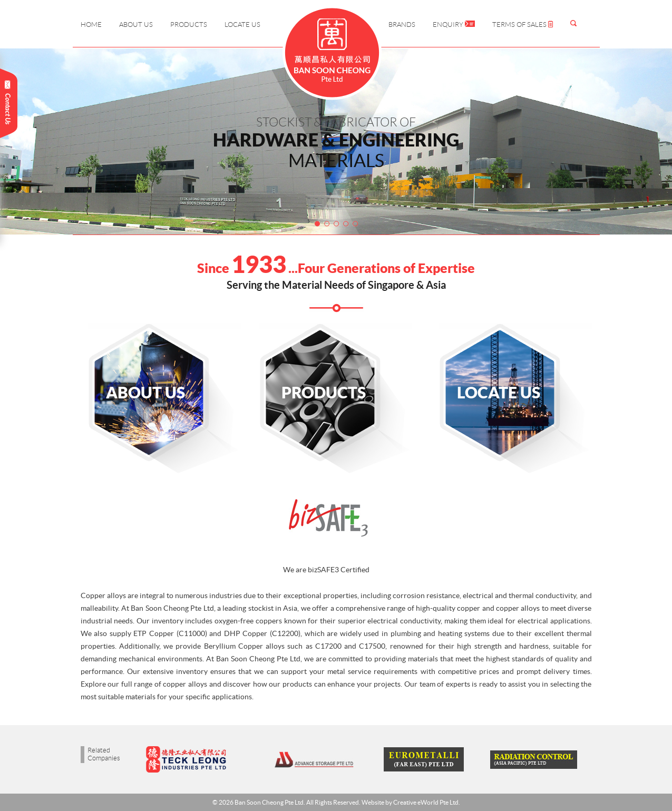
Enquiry (454, 25)
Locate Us (242, 25)
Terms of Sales (523, 25)
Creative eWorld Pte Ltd (426, 802)
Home (91, 25)
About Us (136, 25)
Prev (56, 143)
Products (189, 25)
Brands (402, 25)
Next (616, 143)
